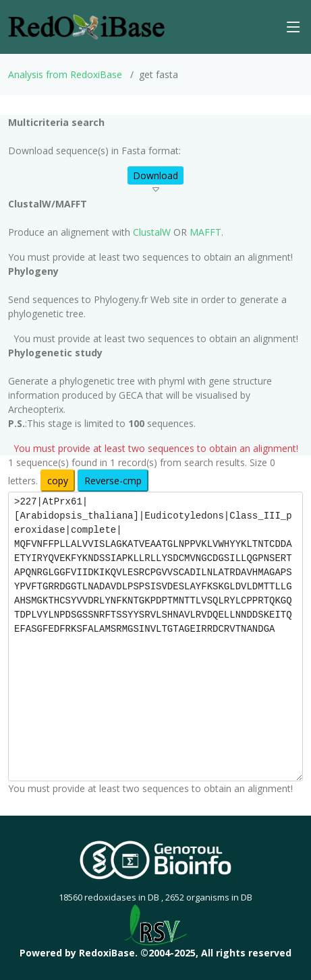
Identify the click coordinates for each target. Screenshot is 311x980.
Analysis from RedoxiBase (65, 74)
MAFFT (205, 232)
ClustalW (152, 232)
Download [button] (155, 175)
